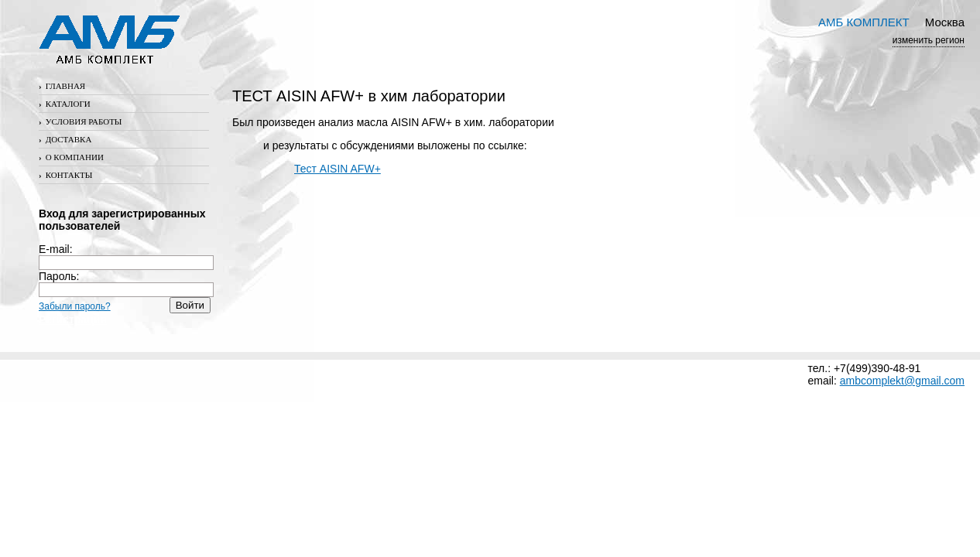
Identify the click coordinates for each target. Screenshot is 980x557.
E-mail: (126, 256)
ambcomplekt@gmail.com (902, 381)
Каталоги (65, 104)
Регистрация (73, 320)
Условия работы (80, 121)
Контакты (65, 175)
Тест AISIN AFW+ (338, 169)
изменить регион (929, 40)
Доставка (65, 139)
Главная (62, 86)
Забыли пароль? (75, 306)
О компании (71, 157)
